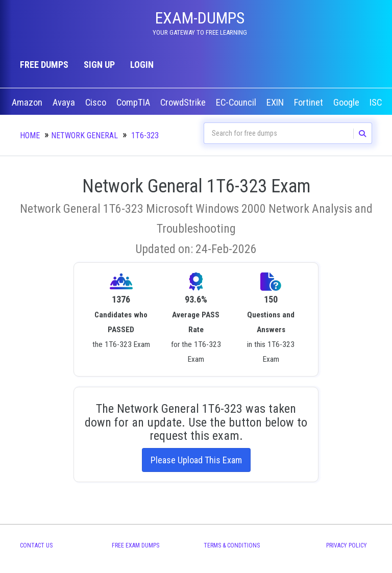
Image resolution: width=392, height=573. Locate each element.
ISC (377, 103)
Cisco (97, 103)
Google (347, 103)
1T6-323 (145, 135)
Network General (84, 135)
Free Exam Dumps (136, 545)
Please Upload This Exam (196, 460)
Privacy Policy (347, 545)
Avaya (65, 103)
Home (30, 135)
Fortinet (310, 103)
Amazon (28, 103)
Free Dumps (44, 65)
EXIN (276, 103)
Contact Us (36, 545)
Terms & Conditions (232, 545)
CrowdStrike (184, 103)
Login (142, 65)
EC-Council (237, 103)
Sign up (99, 65)
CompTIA (134, 103)
